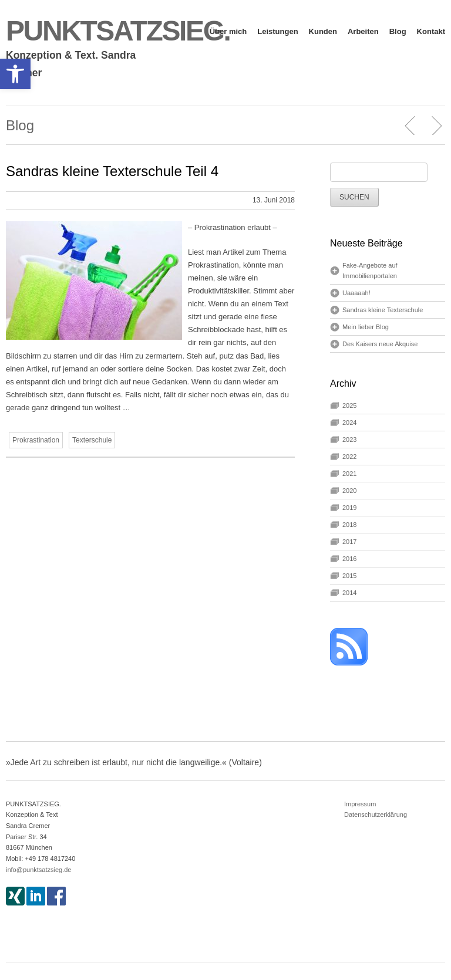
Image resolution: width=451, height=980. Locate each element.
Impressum (360, 804)
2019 (349, 508)
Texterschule (92, 440)
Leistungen (277, 31)
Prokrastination (36, 440)
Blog (398, 31)
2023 (349, 440)
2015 (349, 576)
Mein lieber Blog (366, 327)
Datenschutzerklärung (376, 815)
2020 (349, 491)
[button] (15, 74)
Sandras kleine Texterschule (383, 310)
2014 (349, 593)
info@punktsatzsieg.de (38, 870)
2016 (349, 559)
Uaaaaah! (356, 293)
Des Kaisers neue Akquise (380, 344)
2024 (349, 423)
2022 (349, 457)
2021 (349, 474)
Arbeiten (363, 31)
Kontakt (431, 31)
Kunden (323, 31)
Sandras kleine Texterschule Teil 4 (112, 171)
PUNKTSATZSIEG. (118, 31)
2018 (349, 525)
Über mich (228, 31)
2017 (349, 542)
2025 (349, 405)
